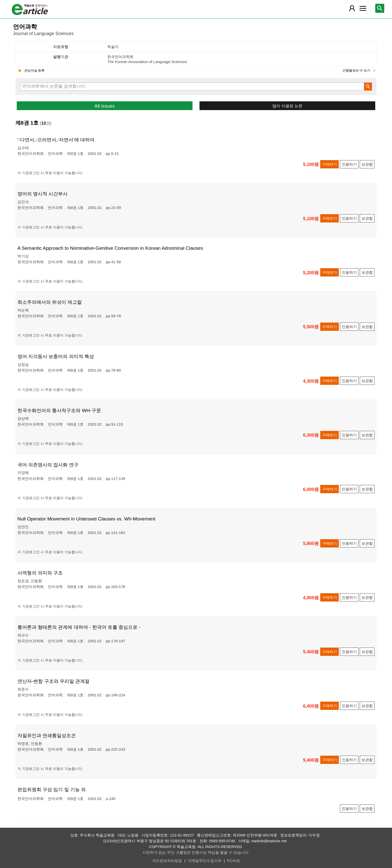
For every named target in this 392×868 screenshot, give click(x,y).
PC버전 (233, 861)
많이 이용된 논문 (287, 106)
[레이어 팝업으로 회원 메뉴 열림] (352, 8)
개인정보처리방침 (167, 861)
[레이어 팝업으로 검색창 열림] (380, 8)
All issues (105, 106)
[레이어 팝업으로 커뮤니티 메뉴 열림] (363, 8)
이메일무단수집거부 (205, 861)
